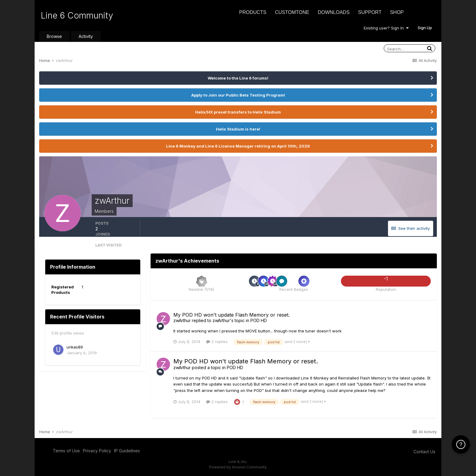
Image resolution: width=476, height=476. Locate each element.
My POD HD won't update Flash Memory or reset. (231, 315)
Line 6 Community (77, 15)
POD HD (259, 320)
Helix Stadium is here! (238, 129)
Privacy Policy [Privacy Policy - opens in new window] (97, 451)
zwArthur (182, 320)
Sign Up (425, 28)
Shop (397, 12)
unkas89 (75, 347)
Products (253, 12)
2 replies (217, 342)
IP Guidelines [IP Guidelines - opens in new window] (127, 451)
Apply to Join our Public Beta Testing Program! (238, 95)
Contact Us (424, 452)
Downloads (334, 12)
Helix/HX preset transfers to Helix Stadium (238, 112)
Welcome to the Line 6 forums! (238, 78)
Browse (54, 36)
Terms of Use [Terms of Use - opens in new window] (66, 451)
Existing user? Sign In (386, 28)
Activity (86, 36)
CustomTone (292, 12)
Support (370, 12)
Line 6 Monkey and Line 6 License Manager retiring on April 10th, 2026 (238, 146)
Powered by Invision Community (238, 467)
